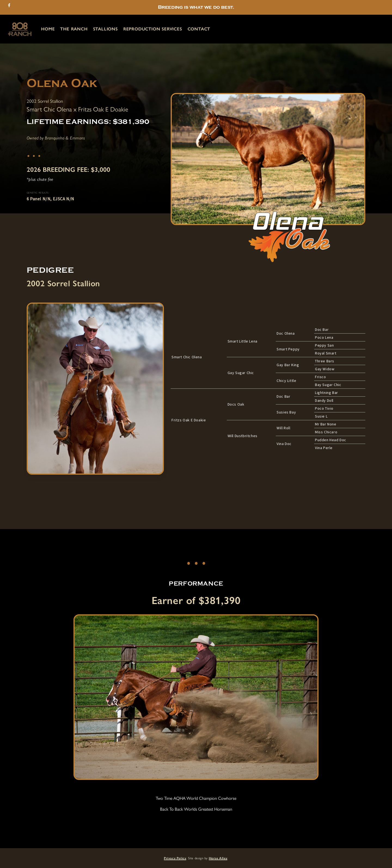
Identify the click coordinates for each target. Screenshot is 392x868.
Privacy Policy (175, 858)
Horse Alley (218, 858)
